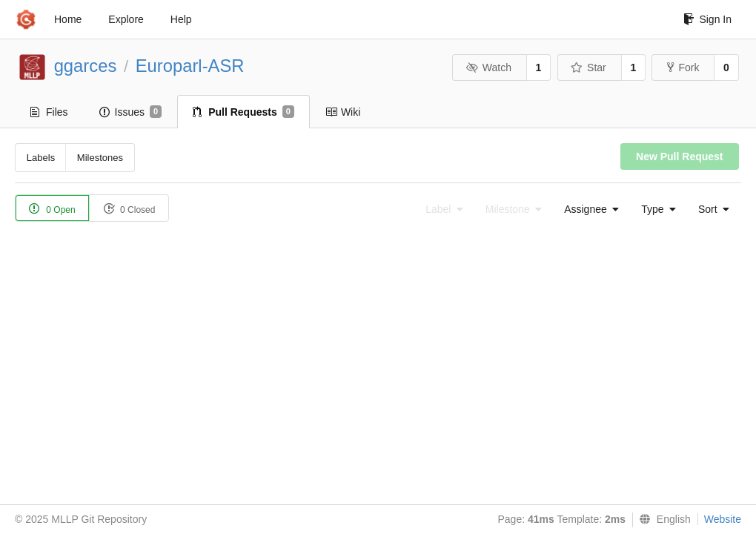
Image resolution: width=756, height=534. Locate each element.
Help (181, 19)
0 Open (52, 209)
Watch (488, 67)
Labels (41, 158)
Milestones (100, 158)
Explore (126, 19)
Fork (683, 67)
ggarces (86, 66)
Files (49, 112)
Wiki (343, 112)
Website (723, 519)
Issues (131, 112)
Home (68, 19)
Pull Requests (243, 112)
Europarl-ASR (190, 66)
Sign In (707, 19)
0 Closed (129, 209)
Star (588, 67)
